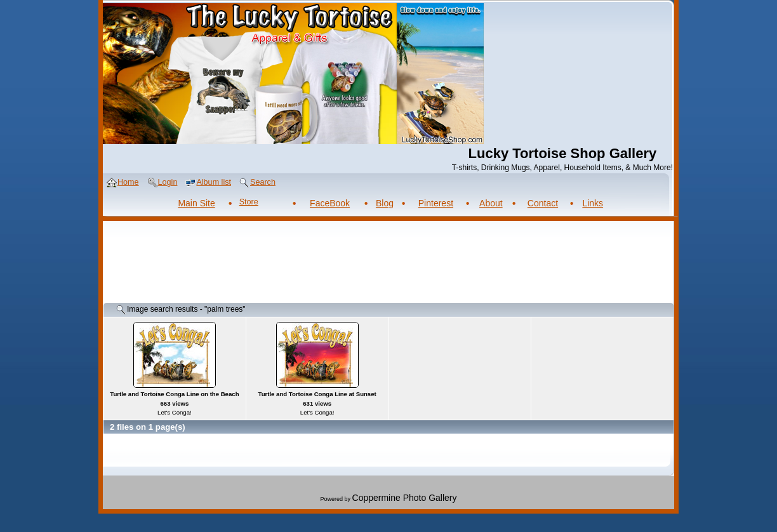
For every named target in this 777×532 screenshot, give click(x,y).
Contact (543, 203)
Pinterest (436, 203)
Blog (385, 203)
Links (593, 203)
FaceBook (330, 203)
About (491, 203)
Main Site (196, 203)
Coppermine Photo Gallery (405, 498)
